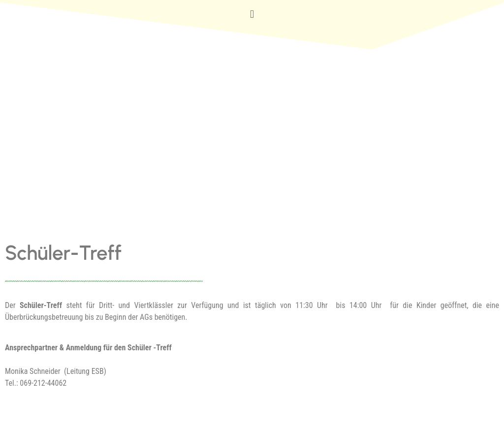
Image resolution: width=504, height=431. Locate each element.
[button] (252, 14)
